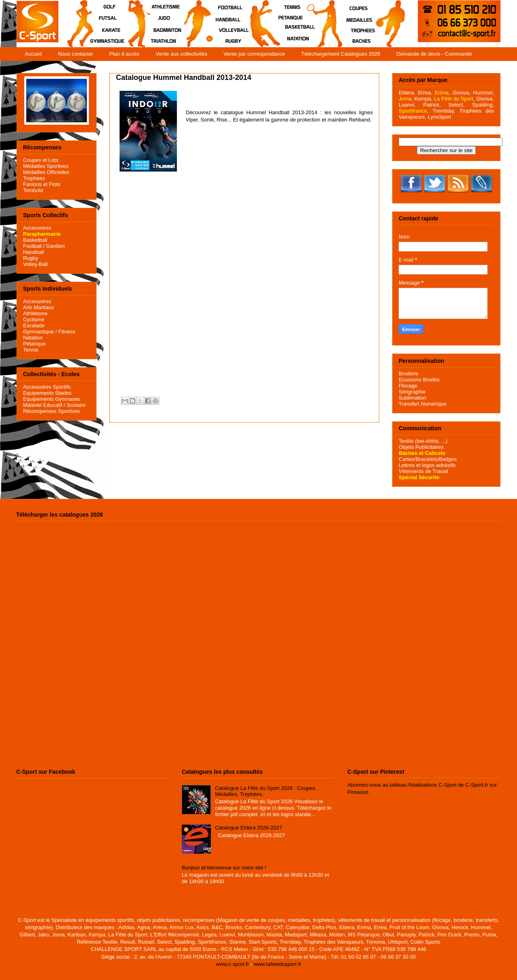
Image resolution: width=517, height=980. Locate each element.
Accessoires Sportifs (47, 387)
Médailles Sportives (46, 166)
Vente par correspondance (254, 54)
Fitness (67, 332)
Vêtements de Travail (423, 471)
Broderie (409, 374)
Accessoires (37, 228)
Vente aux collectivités (181, 54)
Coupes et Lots (41, 160)
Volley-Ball (35, 264)
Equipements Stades (47, 393)
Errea (425, 93)
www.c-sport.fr (232, 964)
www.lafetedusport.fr (277, 964)
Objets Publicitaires (421, 447)
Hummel (483, 93)
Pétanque (34, 344)
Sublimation (412, 398)
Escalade (34, 326)
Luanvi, (407, 105)
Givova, (461, 93)
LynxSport (439, 117)
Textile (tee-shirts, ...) (423, 441)
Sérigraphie (412, 392)
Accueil (34, 54)
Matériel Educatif (43, 405)
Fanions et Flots (42, 184)
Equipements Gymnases (52, 399)
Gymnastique (39, 332)
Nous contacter (75, 54)
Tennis (31, 350)
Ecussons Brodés (419, 380)
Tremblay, (444, 111)
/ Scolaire (74, 405)
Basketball (35, 240)
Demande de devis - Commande (434, 54)
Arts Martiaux (39, 307)
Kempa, (423, 99)
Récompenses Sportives (51, 411)
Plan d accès (124, 54)
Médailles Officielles (46, 172)
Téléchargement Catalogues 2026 (341, 54)
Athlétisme (35, 313)
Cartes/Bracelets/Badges (428, 459)
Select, (456, 105)
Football (32, 246)
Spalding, (483, 105)
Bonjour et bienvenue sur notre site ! (224, 868)
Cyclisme (34, 319)
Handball (33, 252)
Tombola (33, 190)
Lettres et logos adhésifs (427, 465)
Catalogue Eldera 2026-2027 (248, 828)
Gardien (55, 246)
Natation (33, 338)
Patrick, (432, 105)
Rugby (31, 258)
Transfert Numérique (423, 404)
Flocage (408, 386)
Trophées (34, 178)
